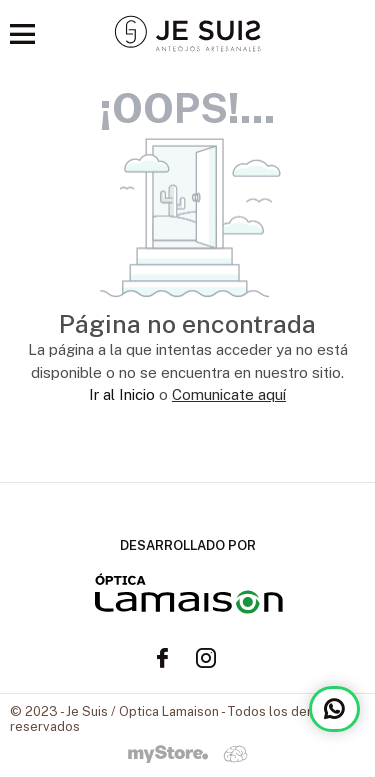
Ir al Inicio (122, 394)
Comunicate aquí (229, 394)
